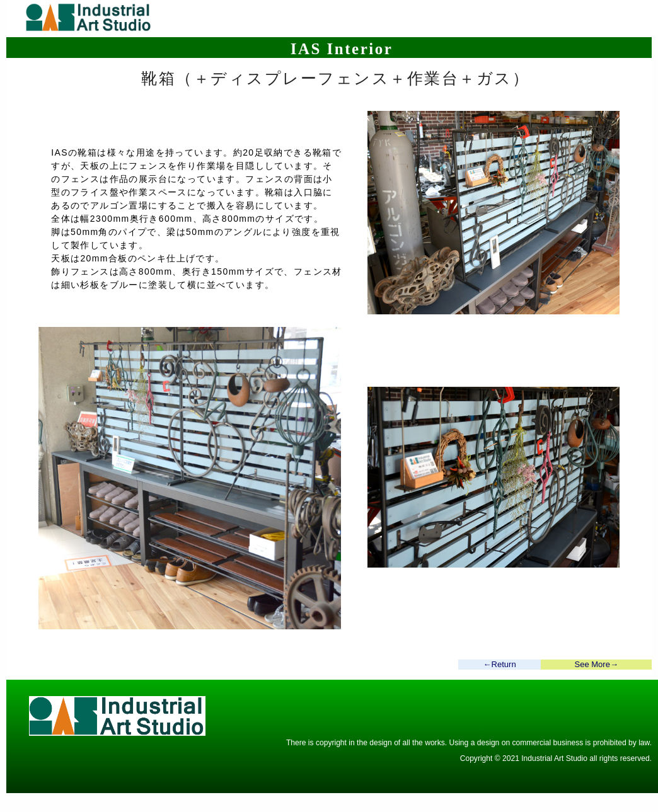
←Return (500, 664)
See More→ (597, 664)
